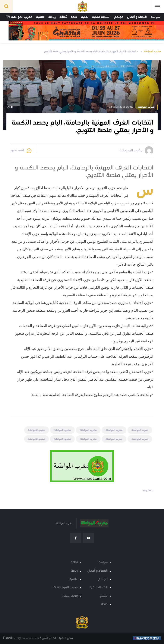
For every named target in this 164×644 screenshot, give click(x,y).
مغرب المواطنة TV (19, 17)
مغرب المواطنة (152, 52)
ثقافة (63, 17)
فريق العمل (70, 596)
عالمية (40, 17)
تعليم (85, 17)
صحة (74, 17)
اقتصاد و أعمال (137, 17)
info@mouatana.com (26, 638)
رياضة (52, 17)
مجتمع (119, 17)
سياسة (155, 17)
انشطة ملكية (101, 17)
